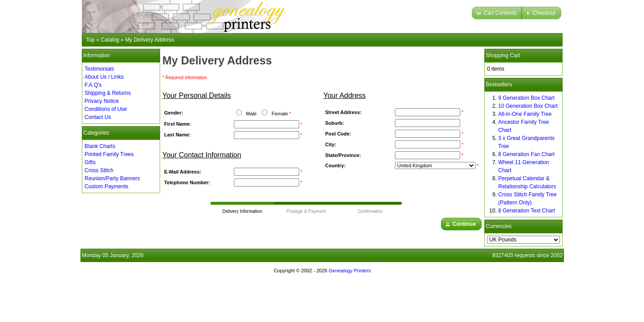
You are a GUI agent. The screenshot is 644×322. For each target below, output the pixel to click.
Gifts (90, 162)
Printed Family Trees (109, 154)
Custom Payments (106, 186)
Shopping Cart (503, 55)
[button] (497, 13)
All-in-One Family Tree (525, 114)
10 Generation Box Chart (528, 106)
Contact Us (98, 117)
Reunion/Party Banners (112, 178)
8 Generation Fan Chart (526, 154)
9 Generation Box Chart (526, 98)
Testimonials (99, 69)
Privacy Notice (102, 101)
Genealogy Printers (350, 271)
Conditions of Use (106, 109)
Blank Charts (100, 146)
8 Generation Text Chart (527, 211)
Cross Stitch (99, 170)
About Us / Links (104, 77)
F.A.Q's (93, 85)
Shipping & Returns (108, 93)
